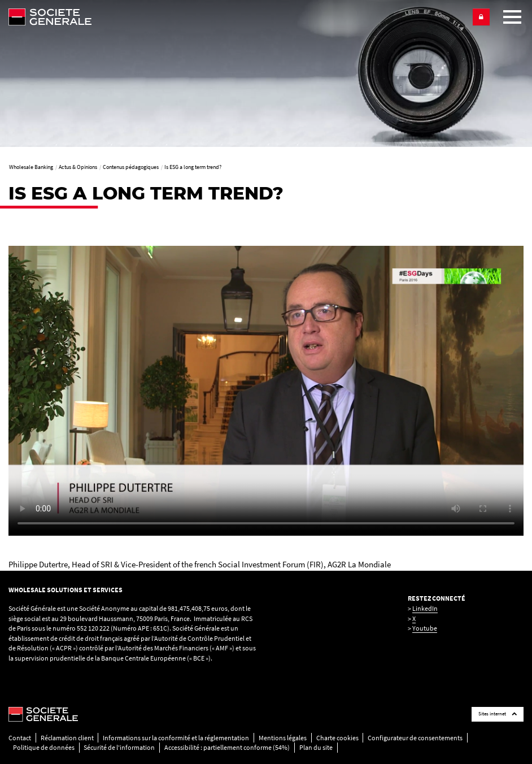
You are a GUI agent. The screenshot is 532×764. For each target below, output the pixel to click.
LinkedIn (425, 608)
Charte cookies (337, 738)
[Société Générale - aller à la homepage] (236, 17)
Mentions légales (283, 738)
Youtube (425, 628)
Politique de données (44, 747)
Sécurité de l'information (119, 747)
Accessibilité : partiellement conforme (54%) (227, 747)
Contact (20, 738)
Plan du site (316, 747)
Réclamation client (67, 738)
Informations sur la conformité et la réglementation (176, 738)
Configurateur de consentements (415, 738)
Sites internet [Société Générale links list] (498, 714)
